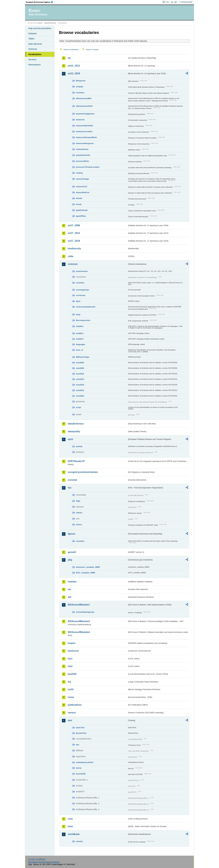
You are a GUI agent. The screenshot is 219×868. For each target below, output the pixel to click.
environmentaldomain (86, 307)
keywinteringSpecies (85, 114)
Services (32, 59)
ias (69, 589)
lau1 (70, 659)
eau (78, 745)
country (79, 841)
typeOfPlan (81, 216)
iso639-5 (80, 339)
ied (70, 597)
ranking (79, 173)
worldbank (74, 834)
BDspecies (81, 81)
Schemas (33, 49)
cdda (71, 256)
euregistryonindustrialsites (83, 472)
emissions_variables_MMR (88, 567)
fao (70, 488)
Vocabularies (35, 54)
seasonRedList (83, 192)
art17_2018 (74, 241)
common (73, 264)
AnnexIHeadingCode (85, 612)
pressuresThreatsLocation (88, 167)
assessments (82, 271)
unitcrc (79, 525)
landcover (73, 651)
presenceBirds (82, 161)
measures (80, 120)
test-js (79, 768)
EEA (40, 2)
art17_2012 (74, 233)
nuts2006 (80, 368)
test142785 (81, 774)
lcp (70, 682)
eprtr (70, 439)
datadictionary (76, 424)
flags (78, 501)
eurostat (72, 480)
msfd (71, 689)
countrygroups (82, 290)
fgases (72, 534)
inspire (72, 643)
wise (70, 826)
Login (167, 2)
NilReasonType (83, 357)
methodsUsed (82, 149)
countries (80, 93)
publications (75, 705)
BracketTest (81, 733)
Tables (31, 39)
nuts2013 (80, 379)
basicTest (80, 728)
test (70, 720)
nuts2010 (80, 374)
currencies (81, 295)
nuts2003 (80, 363)
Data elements (35, 44)
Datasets (33, 33)
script (78, 407)
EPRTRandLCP (76, 461)
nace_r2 (79, 350)
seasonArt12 (82, 187)
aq (69, 58)
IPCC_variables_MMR (86, 573)
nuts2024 (80, 396)
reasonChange (82, 179)
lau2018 (72, 674)
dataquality (74, 431)
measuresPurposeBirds (86, 137)
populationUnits (83, 155)
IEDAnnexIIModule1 (79, 605)
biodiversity (74, 248)
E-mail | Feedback (37, 859)
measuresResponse (85, 143)
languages (81, 344)
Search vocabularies (71, 49)
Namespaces (34, 65)
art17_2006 (74, 225)
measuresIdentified (84, 126)
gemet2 (72, 552)
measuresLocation (84, 131)
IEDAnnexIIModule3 (79, 621)
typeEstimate (82, 210)
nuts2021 (80, 390)
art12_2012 (74, 66)
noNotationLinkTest (85, 762)
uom (70, 819)
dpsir (78, 301)
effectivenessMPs (84, 98)
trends (79, 204)
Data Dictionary (50, 23)
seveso (72, 713)
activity (79, 446)
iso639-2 (80, 326)
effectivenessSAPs (84, 106)
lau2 (70, 666)
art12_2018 (74, 73)
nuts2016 (80, 385)
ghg (70, 560)
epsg (78, 314)
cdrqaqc (80, 87)
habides (72, 582)
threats (79, 198)
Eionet (40, 23)
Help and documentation (40, 28)
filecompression (83, 320)
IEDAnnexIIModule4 (79, 632)
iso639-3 (80, 333)
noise (71, 697)
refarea (79, 513)
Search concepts (92, 49)
